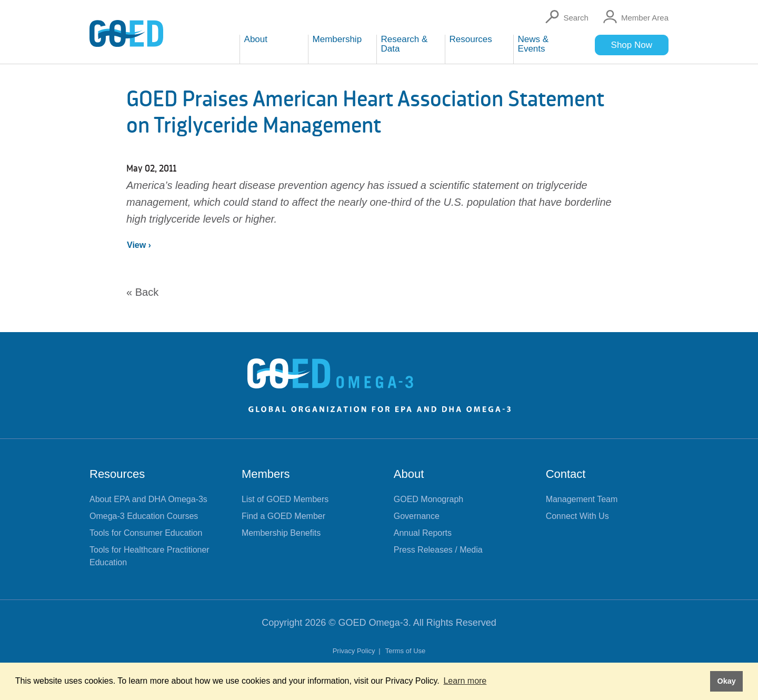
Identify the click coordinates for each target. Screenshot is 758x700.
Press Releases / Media (438, 550)
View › (139, 245)
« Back (142, 292)
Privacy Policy (355, 651)
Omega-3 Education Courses (144, 516)
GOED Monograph (429, 499)
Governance (417, 516)
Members (266, 474)
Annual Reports (423, 533)
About (409, 474)
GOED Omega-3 (373, 623)
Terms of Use (406, 651)
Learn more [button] (465, 681)
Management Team (582, 499)
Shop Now (632, 45)
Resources (117, 474)
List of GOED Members (285, 499)
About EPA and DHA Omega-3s (148, 499)
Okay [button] (726, 681)
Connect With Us (577, 516)
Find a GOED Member (283, 516)
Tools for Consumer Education (146, 533)
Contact (566, 474)
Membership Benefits (281, 533)
